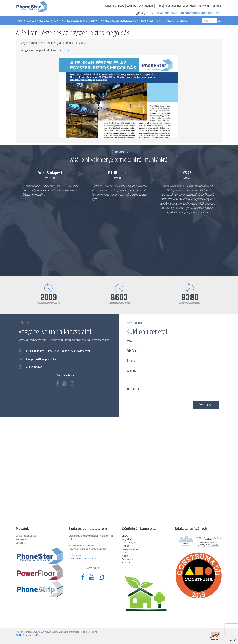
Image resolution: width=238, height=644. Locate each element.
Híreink (159, 6)
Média (193, 6)
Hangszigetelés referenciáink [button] (78, 21)
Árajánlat (182, 21)
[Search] (210, 21)
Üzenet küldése (206, 405)
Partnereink (204, 6)
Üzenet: (131, 370)
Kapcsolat (216, 6)
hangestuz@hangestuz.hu (201, 13)
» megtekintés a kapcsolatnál (83, 559)
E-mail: (131, 360)
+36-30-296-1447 (164, 13)
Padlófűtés (147, 21)
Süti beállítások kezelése (28, 635)
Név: (129, 340)
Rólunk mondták (173, 6)
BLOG (121, 6)
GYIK (160, 21)
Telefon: (132, 350)
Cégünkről (132, 6)
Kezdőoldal (111, 6)
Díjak (185, 6)
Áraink (170, 21)
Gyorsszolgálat (146, 6)
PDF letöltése (69, 50)
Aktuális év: (134, 389)
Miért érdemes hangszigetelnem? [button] (37, 21)
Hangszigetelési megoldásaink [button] (118, 21)
